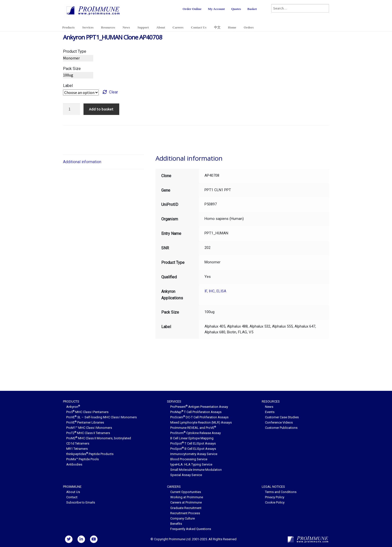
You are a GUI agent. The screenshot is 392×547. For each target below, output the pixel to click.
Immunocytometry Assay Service (194, 454)
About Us (73, 492)
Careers (178, 27)
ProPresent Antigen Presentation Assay (199, 407)
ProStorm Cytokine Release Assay (195, 433)
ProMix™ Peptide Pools (82, 459)
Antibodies (74, 464)
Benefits (176, 524)
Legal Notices (273, 487)
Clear (113, 92)
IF (206, 291)
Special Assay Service (186, 475)
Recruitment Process (185, 513)
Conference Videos (279, 422)
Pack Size (72, 69)
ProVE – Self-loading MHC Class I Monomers (101, 417)
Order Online (192, 9)
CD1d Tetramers (78, 443)
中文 (217, 27)
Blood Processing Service (189, 459)
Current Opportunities (186, 492)
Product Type (75, 51)
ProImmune (72, 487)
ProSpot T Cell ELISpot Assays (193, 443)
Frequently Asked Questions (191, 529)
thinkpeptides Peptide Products (90, 454)
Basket (252, 9)
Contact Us (199, 27)
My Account (216, 9)
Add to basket (101, 109)
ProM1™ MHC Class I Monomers (89, 428)
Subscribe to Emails (81, 502)
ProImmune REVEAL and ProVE (193, 428)
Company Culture (182, 518)
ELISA (221, 291)
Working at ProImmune (187, 497)
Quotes (236, 9)
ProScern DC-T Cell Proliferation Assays (199, 417)
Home (232, 27)
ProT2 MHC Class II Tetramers (88, 433)
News (126, 27)
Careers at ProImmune (186, 502)
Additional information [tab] (82, 162)
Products (68, 27)
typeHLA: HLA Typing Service (191, 464)
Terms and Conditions (281, 492)
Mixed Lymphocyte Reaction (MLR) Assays (201, 422)
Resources (108, 27)
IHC (212, 291)
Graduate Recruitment (186, 508)
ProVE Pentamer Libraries (85, 422)
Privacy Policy (275, 497)
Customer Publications (281, 428)
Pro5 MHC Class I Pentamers (87, 412)
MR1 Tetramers (77, 449)
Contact (72, 497)
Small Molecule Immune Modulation (196, 470)
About (161, 27)
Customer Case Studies (282, 417)
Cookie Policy (275, 502)
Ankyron (73, 407)
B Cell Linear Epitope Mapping (192, 438)
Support (143, 27)
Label (68, 86)
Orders (249, 27)
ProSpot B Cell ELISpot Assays (193, 449)
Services (88, 27)
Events (270, 412)
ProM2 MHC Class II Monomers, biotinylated (99, 438)
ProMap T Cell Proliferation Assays (196, 412)
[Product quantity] (71, 109)
